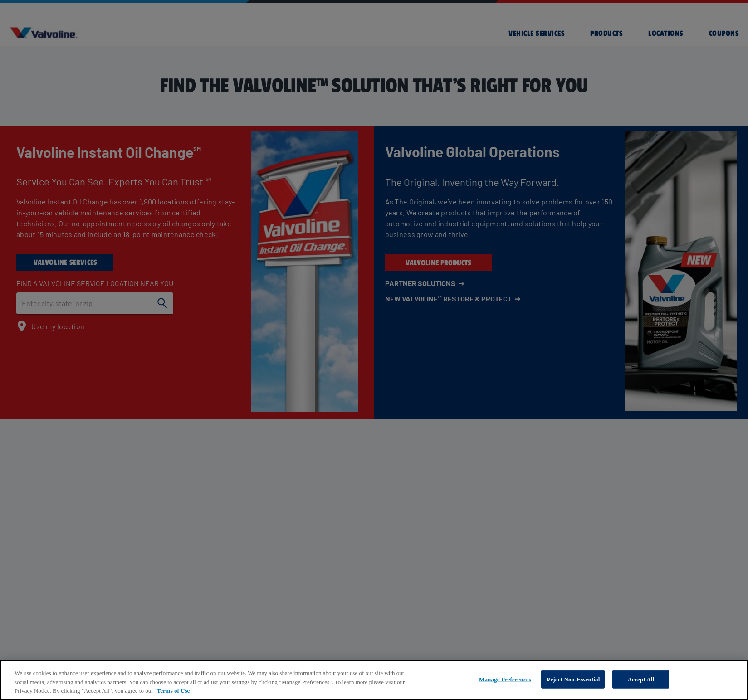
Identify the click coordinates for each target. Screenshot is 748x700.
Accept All (641, 679)
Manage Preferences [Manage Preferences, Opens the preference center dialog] (505, 679)
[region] (374, 680)
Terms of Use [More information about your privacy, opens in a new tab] (173, 691)
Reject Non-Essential (573, 679)
